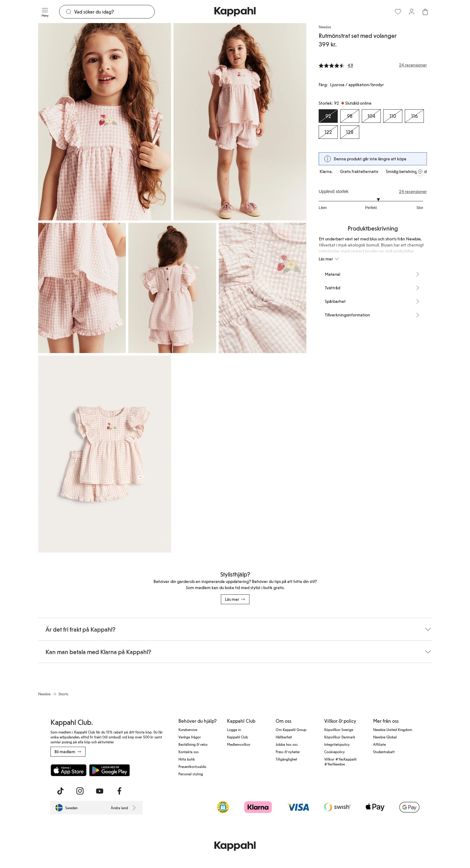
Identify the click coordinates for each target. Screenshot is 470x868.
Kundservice (188, 729)
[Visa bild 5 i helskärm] (263, 288)
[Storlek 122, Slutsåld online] (328, 132)
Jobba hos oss (287, 744)
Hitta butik (187, 759)
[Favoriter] (398, 12)
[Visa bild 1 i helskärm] (105, 122)
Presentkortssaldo (192, 766)
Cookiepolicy (335, 752)
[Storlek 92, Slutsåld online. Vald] (328, 116)
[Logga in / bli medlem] (412, 12)
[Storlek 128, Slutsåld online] (350, 132)
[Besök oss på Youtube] (100, 791)
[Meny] (45, 12)
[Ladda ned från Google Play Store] (110, 770)
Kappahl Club (237, 737)
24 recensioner (413, 191)
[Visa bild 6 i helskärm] (105, 454)
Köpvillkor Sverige (339, 729)
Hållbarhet (284, 737)
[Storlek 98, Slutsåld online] (350, 116)
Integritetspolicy (337, 744)
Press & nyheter (288, 752)
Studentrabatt (384, 752)
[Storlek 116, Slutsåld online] (414, 116)
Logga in (234, 729)
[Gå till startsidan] (235, 12)
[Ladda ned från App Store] (69, 770)
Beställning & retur (193, 744)
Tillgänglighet (286, 759)
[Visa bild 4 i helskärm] (172, 288)
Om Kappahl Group (291, 729)
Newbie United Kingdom (393, 729)
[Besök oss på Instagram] (80, 791)
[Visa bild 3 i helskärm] (82, 288)
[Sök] (114, 12)
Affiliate (379, 744)
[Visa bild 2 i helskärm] (240, 122)
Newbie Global (385, 737)
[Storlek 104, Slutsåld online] (371, 116)
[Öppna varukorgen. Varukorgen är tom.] (425, 12)
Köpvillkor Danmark (340, 737)
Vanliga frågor (190, 737)
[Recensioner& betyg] (373, 65)
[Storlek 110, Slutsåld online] (393, 116)
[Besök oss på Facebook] (119, 791)
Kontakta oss (189, 752)
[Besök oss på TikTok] (60, 791)
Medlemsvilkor (239, 744)
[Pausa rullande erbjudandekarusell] (420, 171)
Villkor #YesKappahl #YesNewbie (340, 762)
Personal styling (191, 774)
